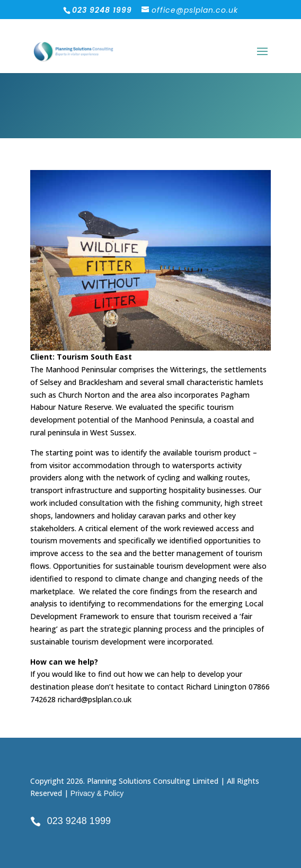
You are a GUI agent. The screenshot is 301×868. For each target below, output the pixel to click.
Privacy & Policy (97, 793)
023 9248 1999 (79, 821)
